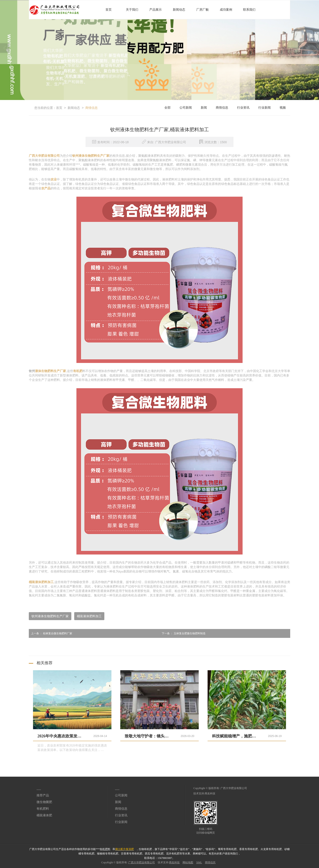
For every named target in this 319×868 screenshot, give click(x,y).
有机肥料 (43, 809)
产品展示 (156, 10)
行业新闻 (265, 108)
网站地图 (188, 862)
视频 (283, 108)
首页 (109, 10)
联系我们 (249, 10)
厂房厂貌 (202, 10)
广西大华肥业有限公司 (234, 788)
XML (199, 862)
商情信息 (91, 108)
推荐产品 (43, 795)
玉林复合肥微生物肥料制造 (183, 633)
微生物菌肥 (44, 802)
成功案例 (226, 10)
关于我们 (132, 10)
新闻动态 (179, 10)
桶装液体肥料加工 (89, 616)
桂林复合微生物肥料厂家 (51, 633)
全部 (167, 108)
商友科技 (210, 794)
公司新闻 (186, 108)
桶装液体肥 (44, 815)
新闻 (204, 108)
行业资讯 (243, 108)
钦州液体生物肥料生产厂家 (50, 616)
